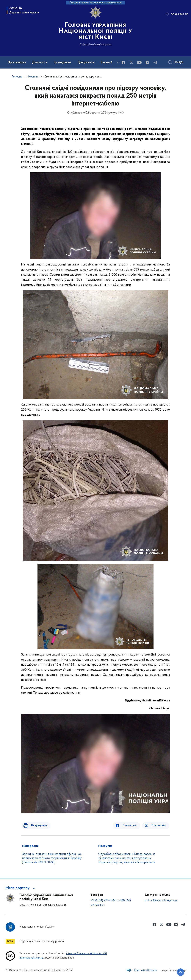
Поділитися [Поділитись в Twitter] (159, 826)
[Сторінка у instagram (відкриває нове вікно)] (147, 63)
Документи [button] (86, 63)
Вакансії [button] (107, 63)
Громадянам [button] (62, 63)
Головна (17, 77)
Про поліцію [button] (17, 63)
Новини (33, 77)
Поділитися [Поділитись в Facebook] (132, 826)
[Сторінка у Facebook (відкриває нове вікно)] (123, 63)
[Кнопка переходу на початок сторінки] (177, 972)
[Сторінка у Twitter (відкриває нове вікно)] (131, 63)
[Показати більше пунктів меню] (118, 62)
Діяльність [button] (40, 63)
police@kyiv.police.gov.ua (161, 900)
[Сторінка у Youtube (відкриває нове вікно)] (139, 63)
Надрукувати (36, 826)
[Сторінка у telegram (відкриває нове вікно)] (155, 63)
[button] (21, 888)
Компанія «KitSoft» (146, 970)
